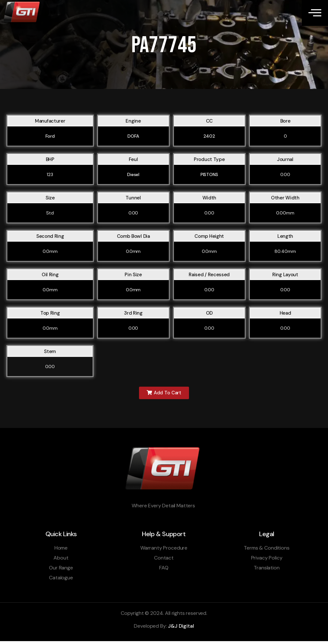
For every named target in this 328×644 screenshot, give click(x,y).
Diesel (133, 177)
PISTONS (209, 177)
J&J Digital (181, 629)
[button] (164, 395)
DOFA (133, 138)
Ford (50, 138)
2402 (209, 138)
